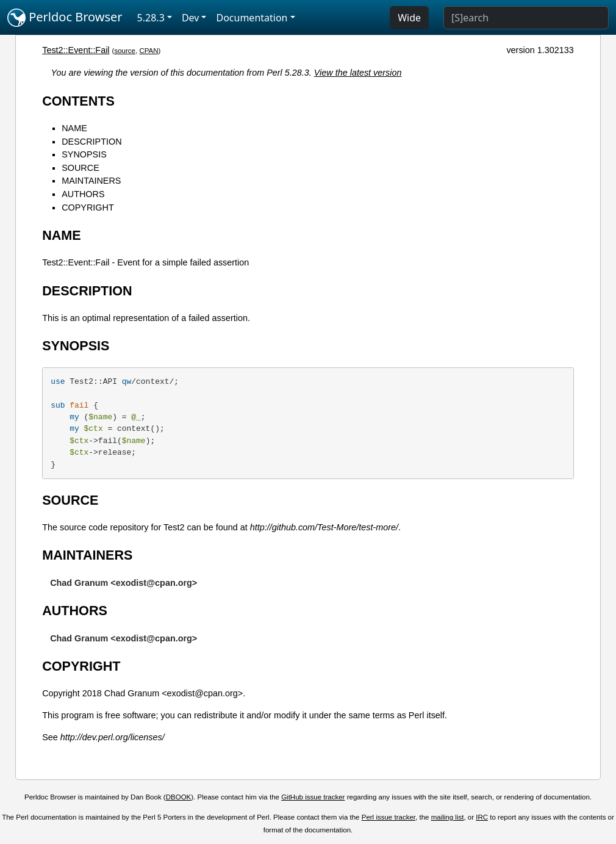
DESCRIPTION (91, 142)
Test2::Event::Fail (76, 50)
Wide (409, 18)
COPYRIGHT (88, 207)
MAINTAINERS (91, 181)
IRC (482, 817)
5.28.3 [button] (151, 18)
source (125, 51)
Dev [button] (191, 18)
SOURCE (81, 168)
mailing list (448, 817)
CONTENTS (78, 101)
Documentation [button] (252, 18)
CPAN (149, 51)
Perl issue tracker (389, 817)
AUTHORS (83, 194)
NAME (74, 128)
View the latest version (358, 73)
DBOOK (179, 797)
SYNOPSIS (84, 154)
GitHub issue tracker (313, 797)
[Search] (526, 18)
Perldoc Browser (65, 18)
